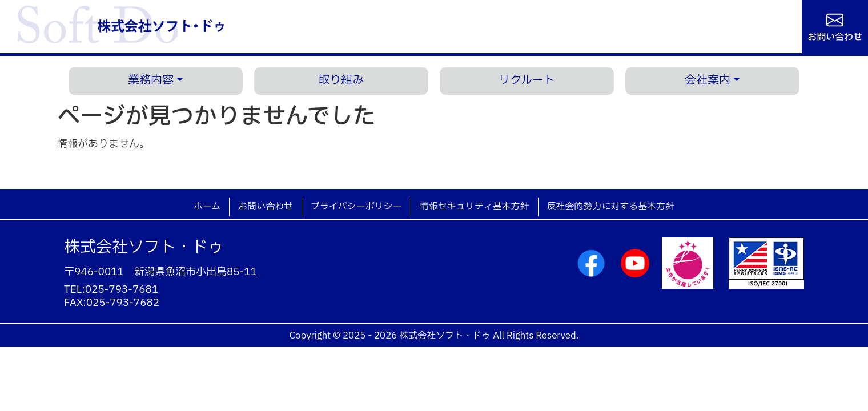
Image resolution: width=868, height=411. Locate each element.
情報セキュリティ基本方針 (475, 207)
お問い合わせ (835, 36)
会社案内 (708, 80)
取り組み (341, 80)
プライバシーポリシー (356, 207)
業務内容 (151, 80)
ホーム (207, 207)
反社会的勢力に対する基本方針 (611, 207)
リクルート (527, 80)
